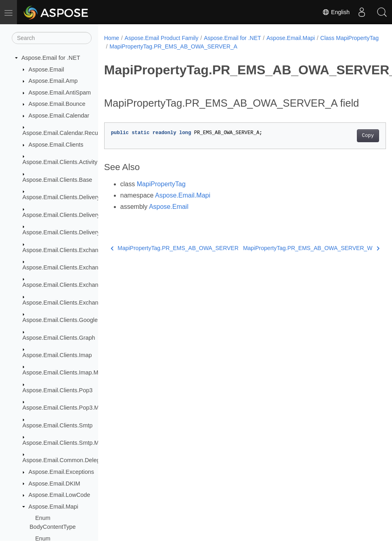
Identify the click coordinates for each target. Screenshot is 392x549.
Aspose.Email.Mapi (53, 507)
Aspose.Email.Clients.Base (58, 180)
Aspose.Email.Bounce (57, 104)
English (336, 12)
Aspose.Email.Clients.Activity (60, 162)
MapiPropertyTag (161, 197)
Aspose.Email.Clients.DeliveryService (71, 197)
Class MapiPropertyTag (139, 46)
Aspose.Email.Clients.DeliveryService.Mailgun (82, 215)
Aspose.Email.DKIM (55, 484)
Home (112, 38)
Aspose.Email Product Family (162, 38)
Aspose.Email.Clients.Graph (59, 338)
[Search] (52, 38)
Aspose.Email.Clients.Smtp (58, 425)
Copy (348, 148)
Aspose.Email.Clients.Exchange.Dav (70, 267)
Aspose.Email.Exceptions (61, 472)
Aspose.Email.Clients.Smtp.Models (68, 443)
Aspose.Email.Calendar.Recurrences (70, 133)
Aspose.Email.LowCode (60, 495)
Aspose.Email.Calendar (59, 116)
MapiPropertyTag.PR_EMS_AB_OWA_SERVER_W (296, 265)
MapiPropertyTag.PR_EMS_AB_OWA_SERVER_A (237, 46)
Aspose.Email (46, 69)
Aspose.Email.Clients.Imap (57, 355)
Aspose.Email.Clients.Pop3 (58, 390)
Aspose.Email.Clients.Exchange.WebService (80, 285)
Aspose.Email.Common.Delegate (65, 460)
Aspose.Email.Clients (56, 145)
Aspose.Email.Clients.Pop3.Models (68, 408)
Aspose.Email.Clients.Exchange (64, 250)
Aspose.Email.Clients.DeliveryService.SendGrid (84, 232)
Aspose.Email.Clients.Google (60, 320)
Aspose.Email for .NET (51, 58)
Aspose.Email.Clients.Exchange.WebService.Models (90, 303)
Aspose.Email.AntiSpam (60, 93)
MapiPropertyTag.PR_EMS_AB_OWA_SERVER (171, 267)
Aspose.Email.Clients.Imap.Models (67, 372)
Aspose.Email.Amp (53, 81)
